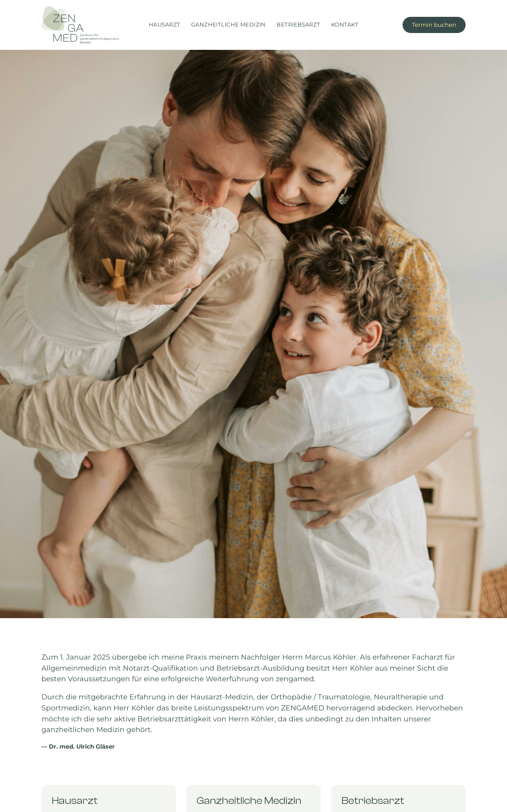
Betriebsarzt (298, 25)
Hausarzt (164, 25)
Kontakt (345, 25)
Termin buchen (434, 25)
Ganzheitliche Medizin (228, 25)
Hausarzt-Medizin (222, 697)
